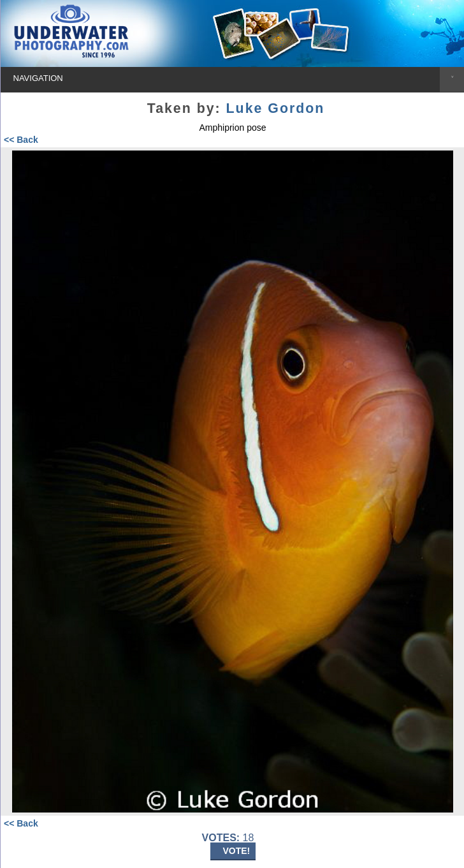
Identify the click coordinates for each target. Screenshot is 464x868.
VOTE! (237, 851)
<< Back (21, 140)
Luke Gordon (276, 108)
